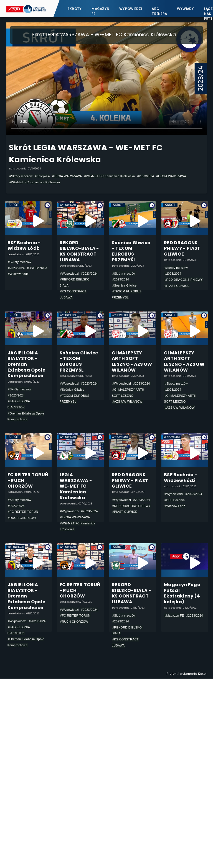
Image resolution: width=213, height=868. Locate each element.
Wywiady (186, 9)
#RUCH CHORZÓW (22, 518)
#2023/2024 (146, 176)
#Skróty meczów (21, 176)
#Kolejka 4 (42, 176)
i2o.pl (202, 674)
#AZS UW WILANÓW (127, 401)
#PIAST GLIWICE (177, 286)
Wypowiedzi (130, 9)
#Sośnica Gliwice (124, 285)
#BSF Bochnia (37, 268)
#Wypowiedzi (69, 274)
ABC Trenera (159, 11)
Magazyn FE (100, 11)
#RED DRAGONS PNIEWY (184, 280)
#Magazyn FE (174, 615)
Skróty (74, 9)
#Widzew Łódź (18, 274)
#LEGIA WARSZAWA (67, 176)
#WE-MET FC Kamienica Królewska (110, 176)
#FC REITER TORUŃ (23, 512)
